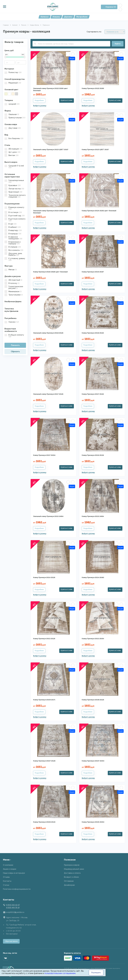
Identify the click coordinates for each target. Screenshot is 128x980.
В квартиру (13, 230)
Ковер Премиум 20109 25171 (44, 700)
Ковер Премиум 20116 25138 (93, 455)
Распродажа (82, 17)
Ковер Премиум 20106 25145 (44, 822)
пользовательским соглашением (60, 973)
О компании (8, 865)
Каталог (45, 17)
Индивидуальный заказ (74, 869)
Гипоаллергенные (14, 181)
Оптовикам (69, 881)
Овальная (12, 114)
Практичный (13, 192)
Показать (15, 345)
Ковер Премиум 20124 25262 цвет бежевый (99, 211)
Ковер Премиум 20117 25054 (44, 455)
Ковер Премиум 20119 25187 (93, 272)
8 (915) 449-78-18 (13, 907)
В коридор (13, 234)
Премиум (46, 25)
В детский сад (15, 216)
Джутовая (13, 128)
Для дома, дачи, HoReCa (13, 254)
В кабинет (13, 227)
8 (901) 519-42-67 (13, 905)
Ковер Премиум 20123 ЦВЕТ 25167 (95, 150)
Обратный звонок (11, 941)
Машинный (13, 83)
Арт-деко (12, 152)
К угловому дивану (15, 259)
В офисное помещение (13, 238)
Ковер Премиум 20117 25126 (93, 394)
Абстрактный (13, 280)
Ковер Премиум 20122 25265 (93, 88)
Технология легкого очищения (15, 196)
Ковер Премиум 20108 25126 (93, 700)
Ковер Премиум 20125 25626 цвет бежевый (50, 272)
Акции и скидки (10, 869)
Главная (6, 25)
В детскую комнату (15, 220)
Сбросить (15, 352)
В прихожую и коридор (12, 243)
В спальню (13, 247)
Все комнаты (14, 250)
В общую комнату (14, 336)
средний (12, 104)
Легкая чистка (14, 189)
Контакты (7, 881)
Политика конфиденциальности (17, 889)
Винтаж (11, 155)
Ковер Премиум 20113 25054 (93, 639)
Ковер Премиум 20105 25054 (93, 822)
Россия (24, 25)
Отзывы (6, 877)
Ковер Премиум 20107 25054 (93, 761)
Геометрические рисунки (14, 287)
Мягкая (11, 270)
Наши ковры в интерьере (14, 873)
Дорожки (68, 17)
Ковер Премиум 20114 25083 (93, 578)
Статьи (6, 885)
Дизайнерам (69, 885)
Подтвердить (96, 973)
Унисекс (12, 322)
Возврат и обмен (71, 877)
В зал (10, 224)
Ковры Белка (34, 25)
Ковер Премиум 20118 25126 (93, 333)
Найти (118, 44)
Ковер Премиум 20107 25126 (44, 761)
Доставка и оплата (72, 873)
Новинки (56, 17)
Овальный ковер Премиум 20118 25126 (48, 333)
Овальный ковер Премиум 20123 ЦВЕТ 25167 (51, 150)
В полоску (12, 283)
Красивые (13, 185)
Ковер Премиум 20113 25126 (44, 639)
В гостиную (13, 212)
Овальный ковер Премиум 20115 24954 (48, 516)
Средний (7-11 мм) (14, 167)
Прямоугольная (15, 118)
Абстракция (13, 149)
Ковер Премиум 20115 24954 (93, 516)
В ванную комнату (14, 208)
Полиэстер (13, 72)
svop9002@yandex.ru (15, 912)
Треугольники (14, 295)
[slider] (5, 57)
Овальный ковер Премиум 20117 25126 (48, 394)
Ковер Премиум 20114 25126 (44, 578)
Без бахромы (14, 138)
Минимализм (13, 292)
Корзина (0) (111, 7)
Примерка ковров (72, 865)
